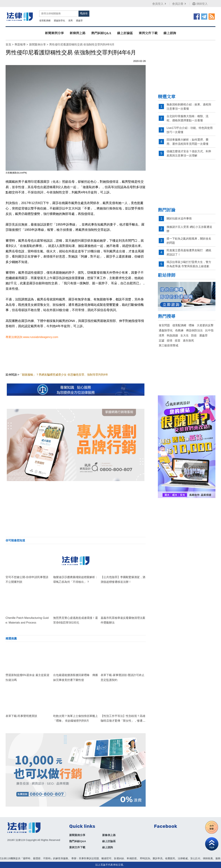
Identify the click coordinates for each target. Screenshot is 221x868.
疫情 (170, 341)
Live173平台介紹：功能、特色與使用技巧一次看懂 (190, 130)
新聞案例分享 (54, 33)
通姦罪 (79, 21)
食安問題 (164, 325)
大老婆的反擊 (205, 325)
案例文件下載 (148, 33)
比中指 (209, 330)
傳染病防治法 (194, 330)
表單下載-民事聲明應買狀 (21, 716)
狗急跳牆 (172, 335)
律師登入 (200, 4)
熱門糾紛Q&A (101, 33)
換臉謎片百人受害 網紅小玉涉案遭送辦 (189, 229)
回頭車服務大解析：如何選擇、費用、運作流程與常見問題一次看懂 (188, 142)
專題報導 (20, 45)
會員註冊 (179, 4)
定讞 (162, 341)
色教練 (179, 330)
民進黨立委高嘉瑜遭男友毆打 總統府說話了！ (189, 252)
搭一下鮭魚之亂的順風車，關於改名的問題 (189, 241)
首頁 (8, 45)
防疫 (194, 335)
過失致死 (188, 341)
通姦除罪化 (59, 21)
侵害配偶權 (45, 21)
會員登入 (160, 4)
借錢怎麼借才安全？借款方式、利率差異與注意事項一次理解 (189, 153)
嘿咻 (192, 325)
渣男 (70, 21)
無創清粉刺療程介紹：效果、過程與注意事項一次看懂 (189, 107)
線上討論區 (125, 33)
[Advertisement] (76, 509)
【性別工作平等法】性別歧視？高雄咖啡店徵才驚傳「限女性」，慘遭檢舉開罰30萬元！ (123, 721)
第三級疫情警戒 (168, 345)
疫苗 (178, 341)
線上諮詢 (170, 33)
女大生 (185, 335)
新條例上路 (78, 33)
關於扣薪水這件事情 (179, 218)
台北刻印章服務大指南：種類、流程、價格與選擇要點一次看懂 (188, 118)
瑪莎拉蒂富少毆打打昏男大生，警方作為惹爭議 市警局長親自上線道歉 (189, 264)
